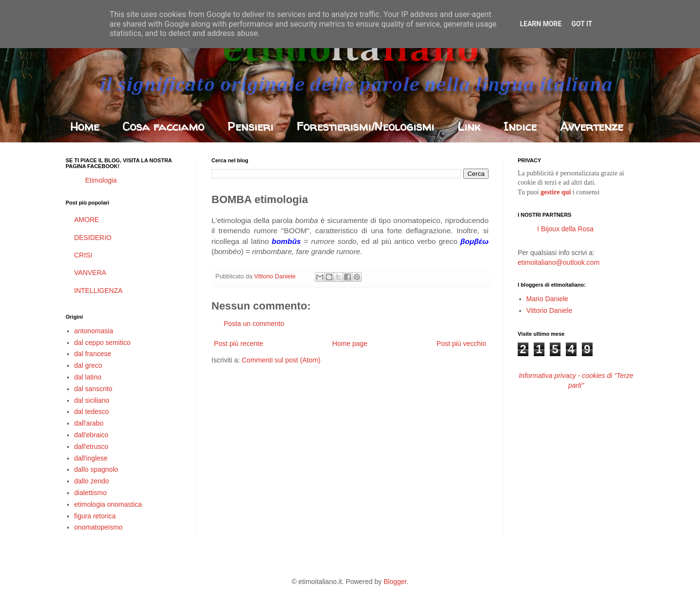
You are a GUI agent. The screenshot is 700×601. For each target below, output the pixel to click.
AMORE (87, 220)
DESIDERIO (93, 238)
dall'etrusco (91, 446)
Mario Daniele (547, 299)
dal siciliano (92, 400)
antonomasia (94, 331)
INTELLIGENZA (99, 291)
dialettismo (91, 493)
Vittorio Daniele (550, 310)
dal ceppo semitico (103, 343)
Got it (582, 24)
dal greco (88, 365)
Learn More (541, 24)
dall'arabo (89, 423)
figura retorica (95, 516)
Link (469, 127)
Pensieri (250, 127)
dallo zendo (92, 481)
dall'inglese (91, 458)
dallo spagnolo (96, 469)
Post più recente (238, 343)
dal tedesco (92, 412)
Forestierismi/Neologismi (365, 127)
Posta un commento (254, 324)
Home (85, 127)
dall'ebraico (91, 435)
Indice (520, 127)
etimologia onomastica (108, 504)
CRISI (83, 255)
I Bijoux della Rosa (565, 229)
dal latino (88, 377)
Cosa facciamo (163, 127)
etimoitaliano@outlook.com (559, 262)
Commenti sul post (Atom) (281, 360)
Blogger (395, 582)
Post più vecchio (461, 343)
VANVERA (90, 273)
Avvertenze (592, 127)
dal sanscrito (94, 389)
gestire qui (556, 192)
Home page (350, 343)
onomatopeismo (99, 527)
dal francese (93, 354)
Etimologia (101, 180)
